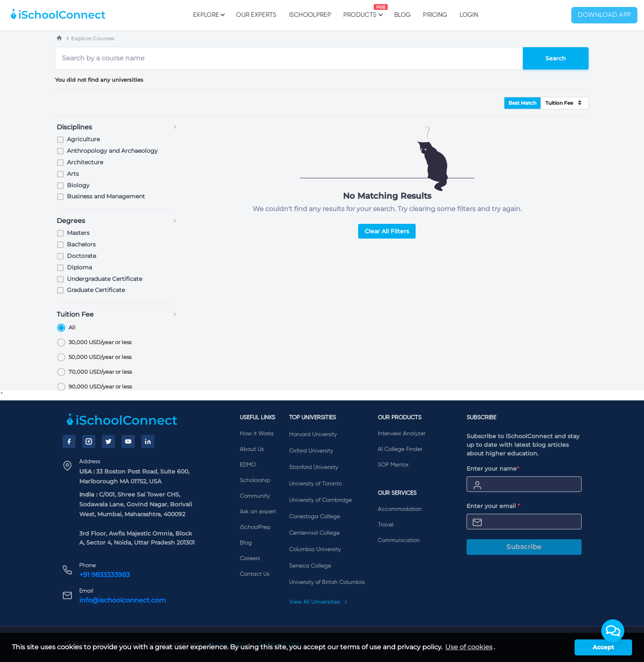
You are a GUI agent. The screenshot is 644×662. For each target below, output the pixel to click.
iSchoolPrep (310, 15)
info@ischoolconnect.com (123, 600)
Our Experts (256, 15)
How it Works (257, 434)
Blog (402, 15)
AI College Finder (400, 449)
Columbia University (315, 549)
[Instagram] (89, 441)
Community (255, 496)
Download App (605, 15)
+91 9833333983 (105, 575)
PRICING (435, 15)
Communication (399, 540)
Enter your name (493, 469)
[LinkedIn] (148, 441)
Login (469, 15)
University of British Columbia (327, 582)
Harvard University (313, 434)
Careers (250, 559)
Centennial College (314, 533)
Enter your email (493, 506)
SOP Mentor (393, 465)
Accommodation (400, 509)
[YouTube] (128, 441)
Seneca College (310, 566)
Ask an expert (258, 512)
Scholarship (255, 480)
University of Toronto (315, 484)
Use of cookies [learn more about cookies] (469, 647)
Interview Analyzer (402, 434)
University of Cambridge (321, 500)
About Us (252, 449)
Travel (386, 525)
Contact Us (255, 574)
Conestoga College (315, 517)
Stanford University (314, 467)
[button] (613, 631)
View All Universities (318, 602)
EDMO (248, 465)
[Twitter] (108, 441)
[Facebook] (69, 441)
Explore (208, 15)
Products (360, 11)
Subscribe (524, 547)
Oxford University (311, 451)
